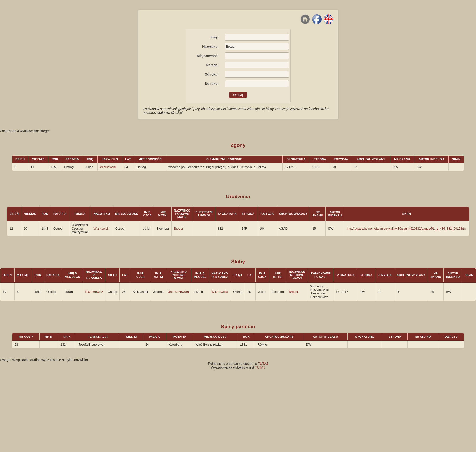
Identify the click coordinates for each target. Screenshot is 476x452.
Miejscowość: (208, 56)
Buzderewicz (94, 292)
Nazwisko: (210, 47)
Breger (179, 228)
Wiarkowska (220, 292)
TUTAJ (263, 364)
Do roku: (212, 84)
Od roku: (211, 74)
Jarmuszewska (179, 292)
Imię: (215, 37)
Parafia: (212, 65)
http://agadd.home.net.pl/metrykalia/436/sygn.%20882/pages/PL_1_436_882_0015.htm (407, 228)
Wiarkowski (108, 167)
